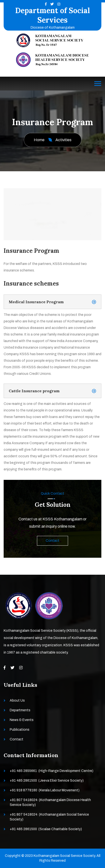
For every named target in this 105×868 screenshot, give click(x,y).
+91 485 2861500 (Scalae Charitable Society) (46, 829)
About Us (17, 700)
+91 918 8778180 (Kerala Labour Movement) (45, 790)
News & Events (22, 720)
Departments (20, 710)
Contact (52, 541)
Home (39, 140)
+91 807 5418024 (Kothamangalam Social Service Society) (49, 817)
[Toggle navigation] (98, 84)
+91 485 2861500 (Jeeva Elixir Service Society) (47, 781)
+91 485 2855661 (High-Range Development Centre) (52, 771)
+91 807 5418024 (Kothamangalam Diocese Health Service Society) (50, 802)
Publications (20, 730)
